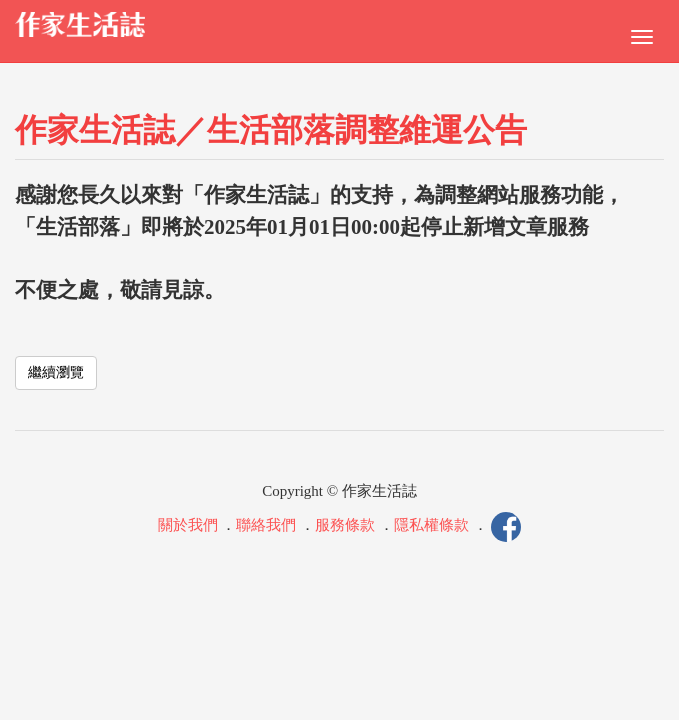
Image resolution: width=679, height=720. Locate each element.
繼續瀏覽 (56, 372)
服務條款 (345, 526)
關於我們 (188, 526)
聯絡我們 (266, 526)
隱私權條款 (431, 526)
